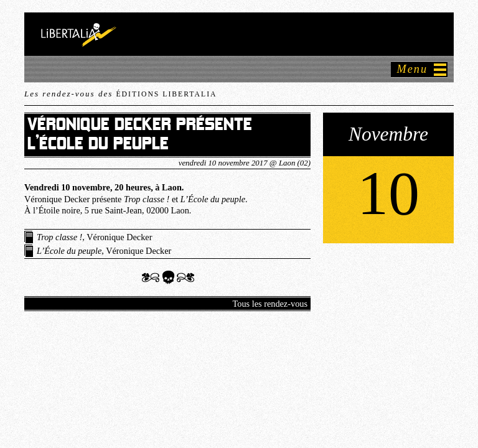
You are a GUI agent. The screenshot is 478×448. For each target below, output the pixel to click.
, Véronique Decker (94, 237)
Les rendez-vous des (120, 94)
